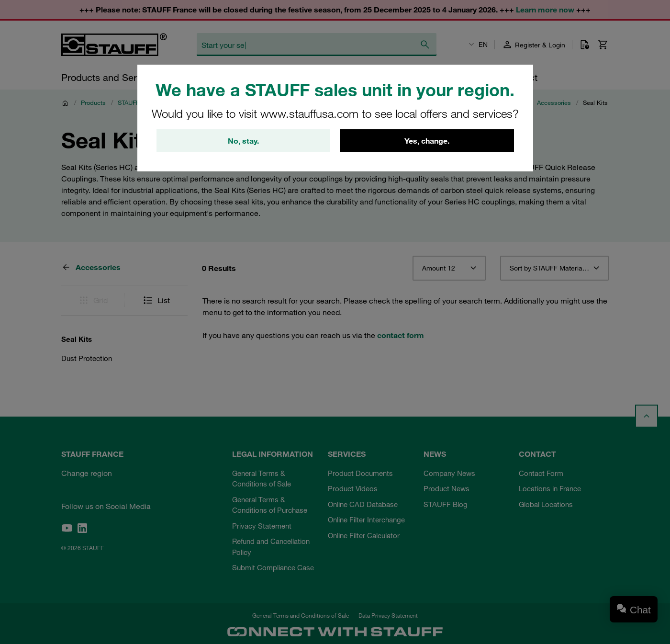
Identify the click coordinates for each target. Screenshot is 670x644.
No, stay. (243, 141)
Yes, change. (427, 141)
